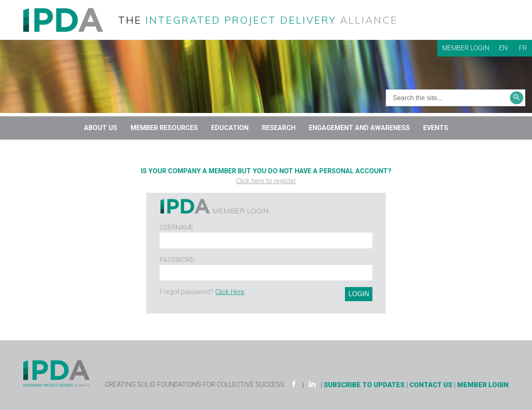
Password (177, 260)
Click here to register (266, 181)
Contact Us (431, 385)
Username (177, 227)
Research (279, 128)
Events (436, 128)
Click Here (230, 292)
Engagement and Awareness (359, 128)
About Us (101, 128)
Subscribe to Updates (364, 385)
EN (503, 48)
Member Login (466, 48)
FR (523, 48)
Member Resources (164, 128)
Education (230, 128)
